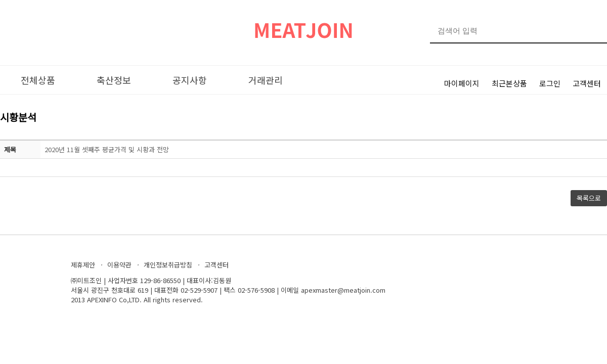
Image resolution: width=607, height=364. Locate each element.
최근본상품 (509, 83)
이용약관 (119, 265)
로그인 (550, 83)
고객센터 (587, 83)
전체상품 (38, 80)
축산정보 (114, 80)
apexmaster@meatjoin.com (343, 290)
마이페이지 (462, 83)
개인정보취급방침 (168, 265)
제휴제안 (83, 265)
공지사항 (190, 80)
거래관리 (266, 80)
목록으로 (589, 198)
